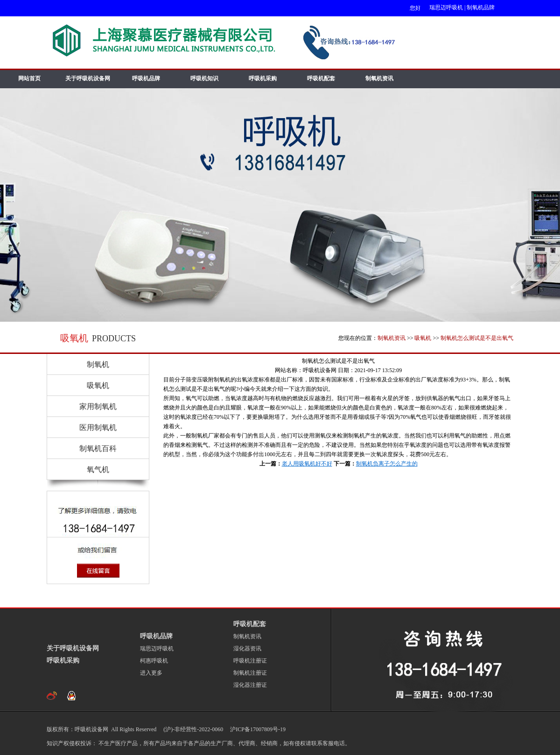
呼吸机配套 (321, 78)
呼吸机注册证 (250, 661)
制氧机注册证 (250, 673)
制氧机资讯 (379, 78)
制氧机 (98, 364)
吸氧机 (423, 338)
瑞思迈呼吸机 (446, 7)
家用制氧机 (98, 406)
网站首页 (29, 78)
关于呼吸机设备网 (88, 78)
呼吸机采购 (263, 78)
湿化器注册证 (250, 685)
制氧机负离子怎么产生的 (387, 464)
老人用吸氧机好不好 (307, 464)
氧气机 (98, 469)
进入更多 (151, 673)
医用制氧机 (98, 427)
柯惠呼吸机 (154, 661)
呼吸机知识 (204, 78)
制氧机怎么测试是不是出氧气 (477, 338)
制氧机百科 (98, 448)
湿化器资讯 (247, 649)
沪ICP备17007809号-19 (257, 729)
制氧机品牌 (481, 7)
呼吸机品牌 (146, 78)
